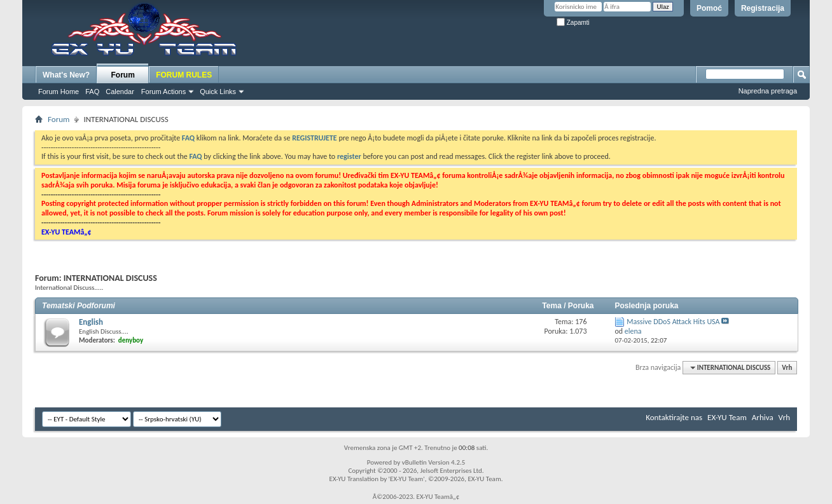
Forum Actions (163, 92)
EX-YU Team (727, 417)
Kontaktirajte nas (674, 417)
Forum (123, 75)
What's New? (66, 75)
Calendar (120, 92)
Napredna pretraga (768, 91)
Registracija (763, 8)
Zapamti (573, 23)
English (91, 322)
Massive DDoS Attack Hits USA (673, 322)
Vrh (787, 368)
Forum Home (59, 92)
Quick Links (218, 92)
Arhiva (763, 417)
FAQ (92, 92)
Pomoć (709, 8)
